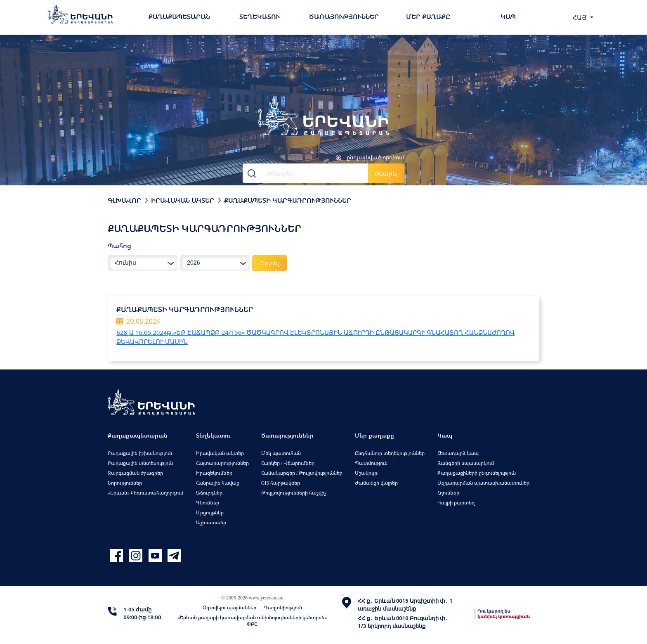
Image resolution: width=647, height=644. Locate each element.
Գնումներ (208, 503)
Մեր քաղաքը (428, 17)
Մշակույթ (366, 473)
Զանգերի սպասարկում (466, 463)
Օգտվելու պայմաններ (229, 607)
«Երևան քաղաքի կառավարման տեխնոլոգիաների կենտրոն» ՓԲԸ (252, 621)
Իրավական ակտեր (183, 200)
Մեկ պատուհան (281, 453)
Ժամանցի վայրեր (376, 483)
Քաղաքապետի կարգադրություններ (288, 200)
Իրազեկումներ (214, 473)
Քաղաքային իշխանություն (140, 453)
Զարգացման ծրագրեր (135, 473)
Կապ (508, 17)
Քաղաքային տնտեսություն (140, 463)
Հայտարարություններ (222, 463)
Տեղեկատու (260, 17)
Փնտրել (386, 174)
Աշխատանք (211, 522)
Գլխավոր (124, 200)
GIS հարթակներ (281, 483)
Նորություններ (125, 483)
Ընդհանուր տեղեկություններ (390, 453)
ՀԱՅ (580, 17)
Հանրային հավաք (218, 483)
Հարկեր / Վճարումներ (288, 463)
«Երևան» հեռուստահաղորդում (145, 493)
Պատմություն (371, 463)
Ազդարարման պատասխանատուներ (483, 483)
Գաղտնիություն (283, 607)
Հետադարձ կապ (458, 453)
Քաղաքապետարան (179, 17)
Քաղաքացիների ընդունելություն (477, 473)
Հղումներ (448, 493)
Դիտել (270, 263)
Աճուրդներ (209, 493)
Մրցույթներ (210, 513)
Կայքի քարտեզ (456, 503)
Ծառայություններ (344, 17)
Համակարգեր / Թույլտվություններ (302, 473)
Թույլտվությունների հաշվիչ (294, 493)
